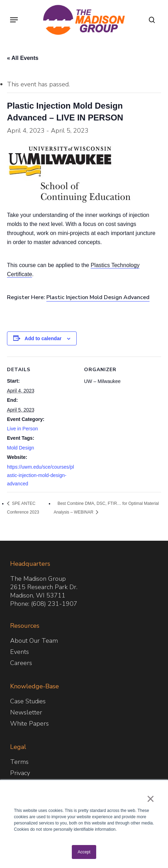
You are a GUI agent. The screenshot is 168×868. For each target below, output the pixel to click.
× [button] (150, 799)
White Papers (29, 724)
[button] (14, 20)
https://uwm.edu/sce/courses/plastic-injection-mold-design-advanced (40, 475)
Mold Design (21, 448)
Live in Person (22, 429)
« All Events (23, 58)
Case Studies (28, 701)
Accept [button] (84, 852)
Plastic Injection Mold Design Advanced (98, 297)
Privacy (20, 773)
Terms (19, 762)
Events (20, 652)
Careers (21, 663)
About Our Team (34, 641)
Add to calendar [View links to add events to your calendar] (43, 338)
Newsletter (26, 712)
